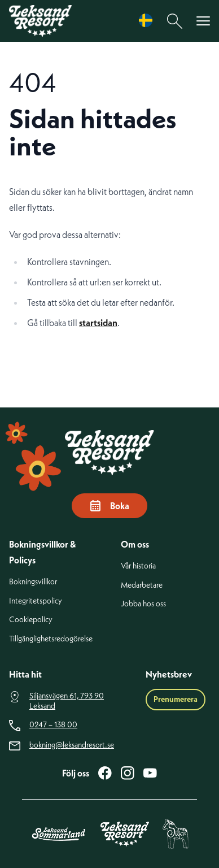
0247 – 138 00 (53, 725)
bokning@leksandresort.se (72, 745)
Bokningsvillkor (33, 582)
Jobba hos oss (143, 604)
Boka (109, 506)
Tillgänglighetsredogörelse (51, 639)
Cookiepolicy (31, 620)
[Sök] (175, 21)
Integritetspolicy (36, 601)
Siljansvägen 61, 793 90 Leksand (67, 701)
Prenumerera (176, 699)
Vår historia (138, 566)
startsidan (98, 323)
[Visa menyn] (203, 21)
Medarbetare (142, 585)
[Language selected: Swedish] (148, 21)
